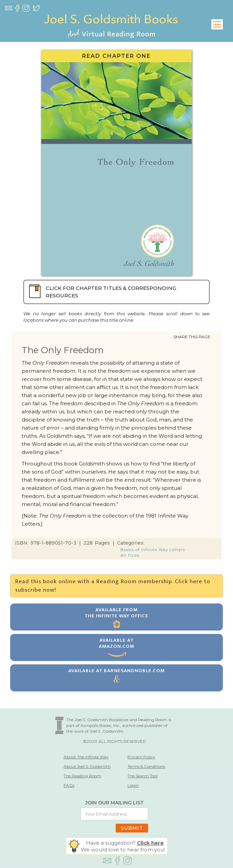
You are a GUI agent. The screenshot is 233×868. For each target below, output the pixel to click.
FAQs (69, 785)
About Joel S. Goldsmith (87, 766)
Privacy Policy (141, 757)
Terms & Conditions (146, 766)
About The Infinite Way (86, 757)
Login (133, 785)
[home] (111, 24)
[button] (217, 24)
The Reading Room (82, 776)
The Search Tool (143, 776)
